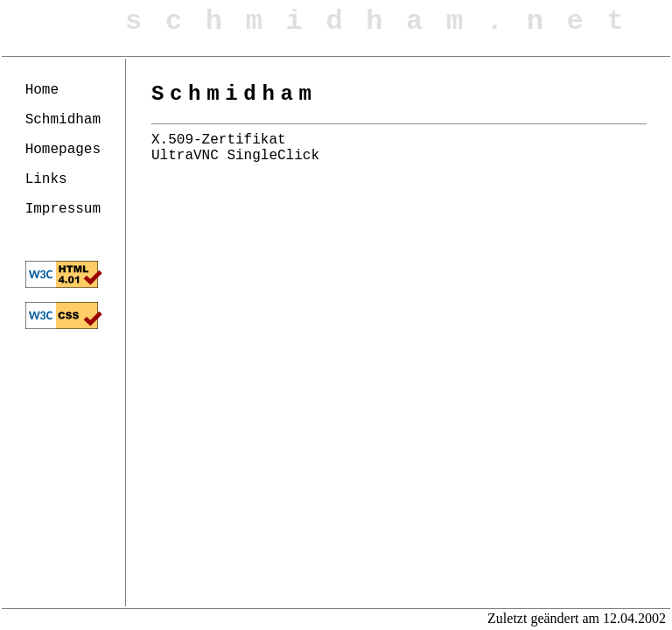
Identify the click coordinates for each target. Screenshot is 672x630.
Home (42, 90)
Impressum (63, 209)
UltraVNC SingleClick (235, 156)
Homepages (63, 150)
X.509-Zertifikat (219, 140)
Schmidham (63, 120)
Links (46, 179)
